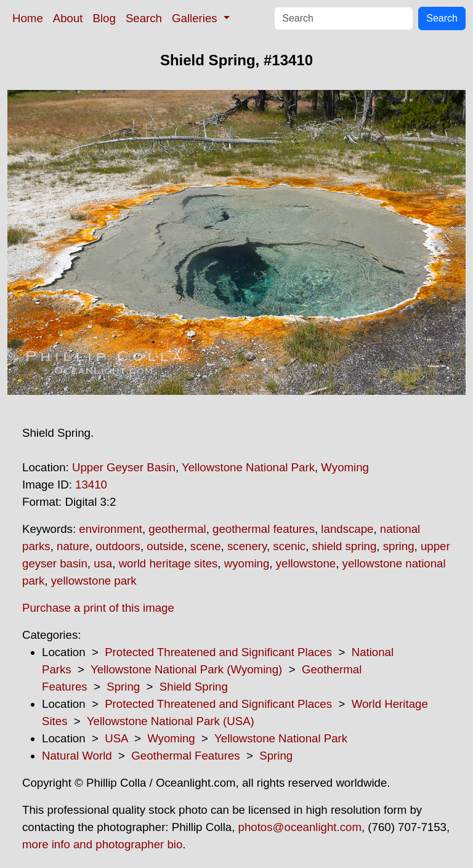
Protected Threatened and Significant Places (218, 652)
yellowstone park (94, 581)
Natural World (77, 756)
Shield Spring (194, 687)
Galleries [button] (196, 18)
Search (144, 18)
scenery (247, 546)
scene (206, 546)
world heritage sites (168, 563)
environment (111, 529)
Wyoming (345, 467)
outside (165, 546)
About (68, 18)
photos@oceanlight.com (300, 827)
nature (73, 546)
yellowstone (306, 563)
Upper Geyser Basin (124, 467)
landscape (347, 529)
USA (116, 738)
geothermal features (264, 529)
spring (399, 546)
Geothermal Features (185, 756)
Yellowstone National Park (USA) (171, 721)
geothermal (177, 529)
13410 (91, 485)
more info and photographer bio (102, 844)
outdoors (118, 546)
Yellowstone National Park (248, 467)
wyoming (247, 563)
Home (28, 18)
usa (103, 563)
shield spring (345, 546)
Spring (123, 687)
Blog (104, 18)
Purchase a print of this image (98, 608)
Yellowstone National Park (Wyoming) (186, 669)
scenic (289, 546)
